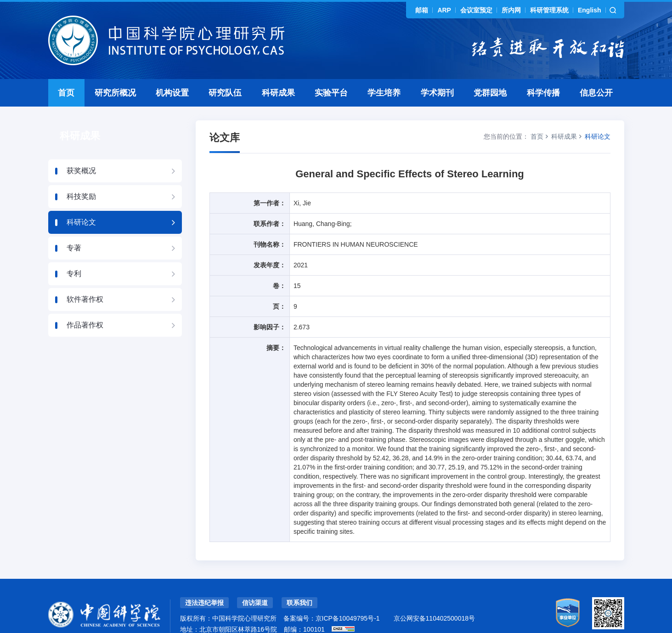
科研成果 (278, 73)
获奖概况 (81, 150)
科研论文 (81, 202)
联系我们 (299, 582)
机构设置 (172, 73)
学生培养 (384, 73)
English (590, 10)
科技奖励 (81, 176)
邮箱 (422, 10)
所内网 (511, 10)
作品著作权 (85, 305)
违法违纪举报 (204, 582)
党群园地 (490, 73)
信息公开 (596, 73)
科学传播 (543, 73)
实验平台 (331, 73)
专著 (74, 228)
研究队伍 (225, 73)
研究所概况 (115, 73)
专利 (74, 253)
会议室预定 (476, 10)
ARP (444, 10)
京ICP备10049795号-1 (348, 598)
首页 (66, 73)
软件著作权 (85, 279)
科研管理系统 (549, 10)
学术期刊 (437, 73)
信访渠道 (255, 582)
